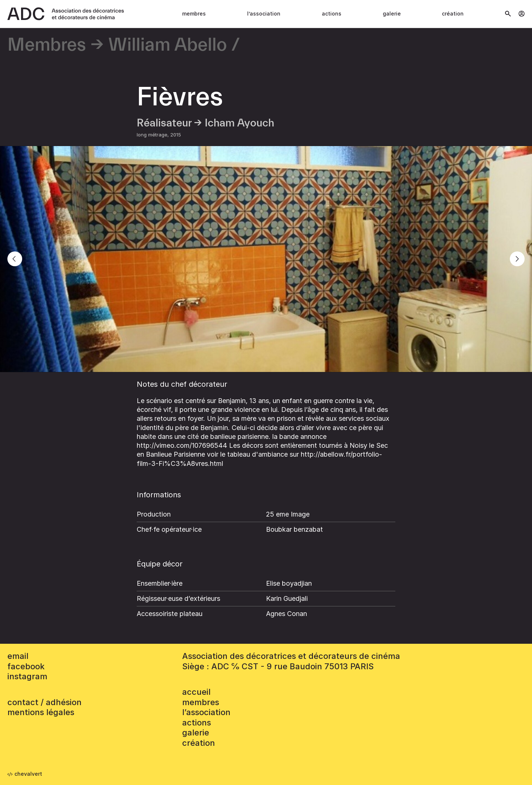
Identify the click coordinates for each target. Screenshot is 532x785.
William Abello (168, 45)
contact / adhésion (45, 702)
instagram (27, 676)
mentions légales (41, 712)
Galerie (392, 13)
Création (453, 13)
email (18, 656)
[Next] (517, 259)
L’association (264, 13)
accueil (196, 692)
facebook (26, 666)
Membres (194, 13)
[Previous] (15, 259)
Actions (332, 13)
